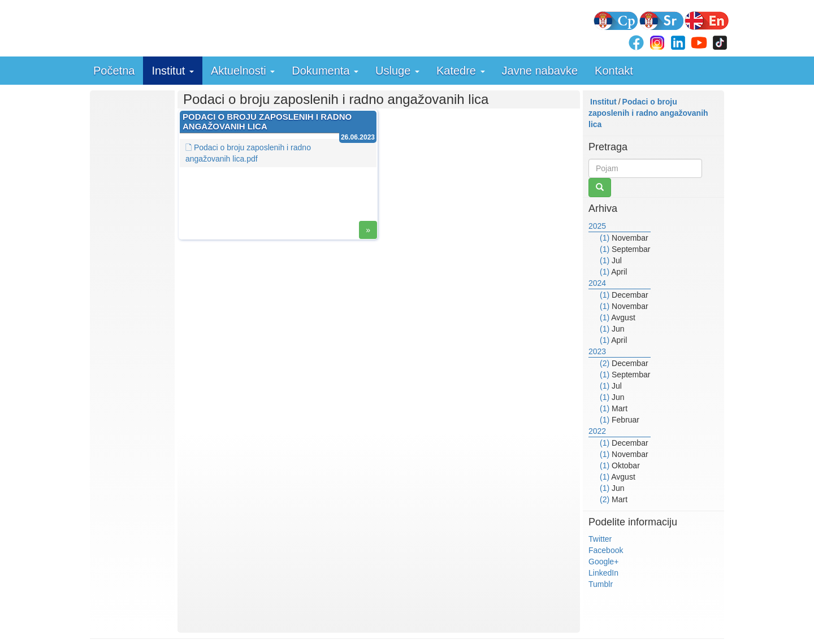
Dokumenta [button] (325, 71)
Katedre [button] (461, 71)
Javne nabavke (540, 71)
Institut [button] (172, 71)
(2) (605, 363)
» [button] (368, 230)
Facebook (606, 550)
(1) (605, 238)
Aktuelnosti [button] (243, 71)
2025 (597, 226)
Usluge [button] (397, 71)
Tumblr (601, 584)
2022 (597, 431)
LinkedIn (603, 573)
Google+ (603, 562)
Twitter (600, 539)
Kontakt (614, 71)
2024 (597, 283)
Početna (114, 71)
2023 (597, 351)
